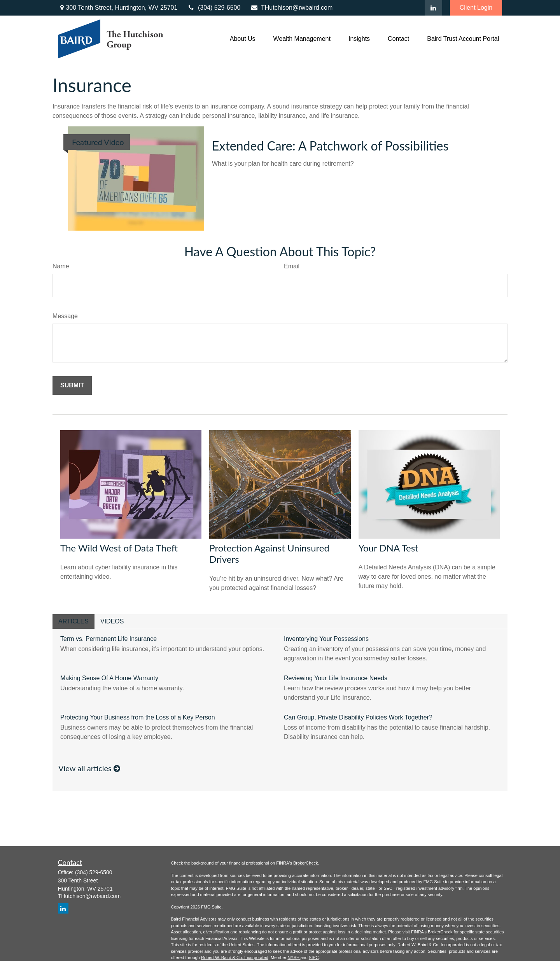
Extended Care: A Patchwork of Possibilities (330, 146)
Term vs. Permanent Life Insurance (108, 639)
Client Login (476, 8)
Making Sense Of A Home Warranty (109, 678)
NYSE (294, 957)
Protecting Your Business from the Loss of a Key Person (138, 717)
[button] (243, 39)
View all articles (89, 768)
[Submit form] (72, 385)
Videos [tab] (112, 621)
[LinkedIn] (433, 8)
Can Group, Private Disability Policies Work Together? (358, 717)
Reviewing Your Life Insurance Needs (336, 678)
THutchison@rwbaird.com (291, 8)
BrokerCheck (306, 863)
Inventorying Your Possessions (326, 639)
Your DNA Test (388, 548)
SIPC (314, 957)
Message (65, 316)
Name (61, 266)
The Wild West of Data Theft (119, 548)
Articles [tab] (73, 621)
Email (292, 266)
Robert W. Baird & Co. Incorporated (235, 957)
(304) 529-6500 (214, 8)
